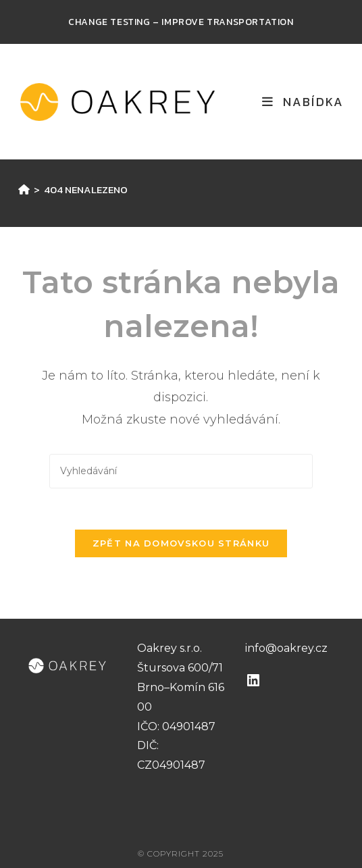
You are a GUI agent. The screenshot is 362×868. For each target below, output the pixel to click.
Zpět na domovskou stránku (181, 543)
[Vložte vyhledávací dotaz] (181, 471)
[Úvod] (24, 189)
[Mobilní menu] (303, 102)
